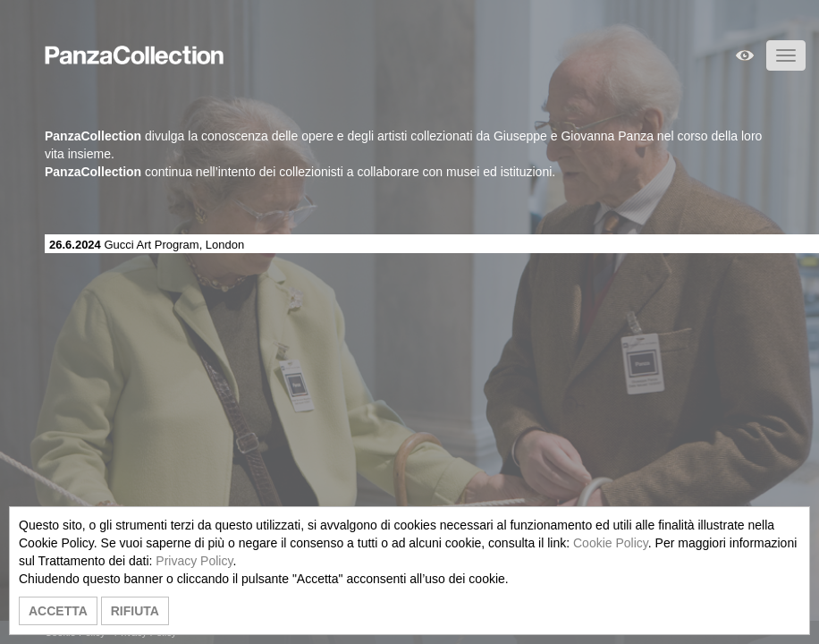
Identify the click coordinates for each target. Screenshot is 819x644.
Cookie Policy (611, 543)
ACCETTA (58, 611)
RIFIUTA (135, 611)
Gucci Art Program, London (147, 245)
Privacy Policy (194, 561)
